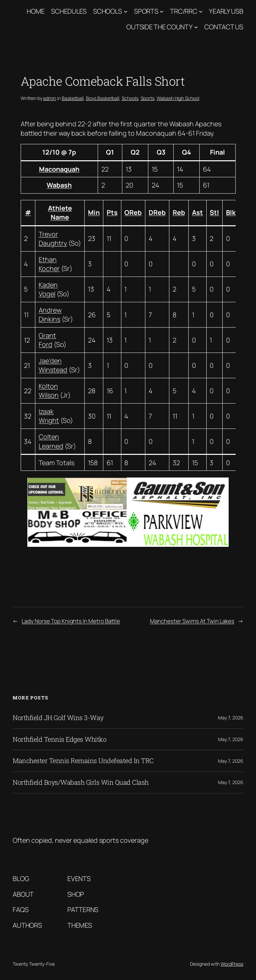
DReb (157, 212)
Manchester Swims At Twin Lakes (192, 621)
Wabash (59, 185)
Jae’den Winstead (53, 365)
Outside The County (159, 27)
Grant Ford (47, 340)
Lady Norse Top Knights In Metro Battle (71, 621)
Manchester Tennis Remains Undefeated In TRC (83, 761)
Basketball (73, 98)
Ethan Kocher (49, 264)
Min (94, 212)
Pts (112, 212)
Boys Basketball (103, 98)
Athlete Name (60, 213)
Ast (197, 212)
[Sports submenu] (162, 11)
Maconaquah (59, 169)
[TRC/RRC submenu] (201, 11)
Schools (107, 11)
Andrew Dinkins (50, 315)
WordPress (232, 964)
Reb (179, 212)
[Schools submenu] (126, 11)
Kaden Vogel (48, 289)
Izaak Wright (49, 416)
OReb (133, 212)
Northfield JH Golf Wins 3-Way (58, 718)
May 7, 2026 (231, 718)
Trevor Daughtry (53, 239)
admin (49, 98)
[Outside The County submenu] (196, 27)
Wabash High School (178, 98)
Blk (231, 212)
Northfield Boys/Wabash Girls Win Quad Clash (81, 782)
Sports (146, 11)
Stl (214, 212)
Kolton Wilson (49, 391)
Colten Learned (51, 441)
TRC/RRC (183, 11)
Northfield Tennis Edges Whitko (59, 739)
